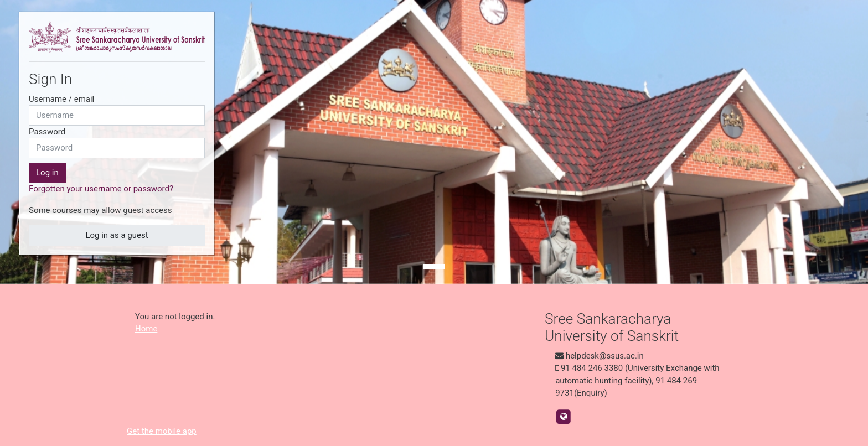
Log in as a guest (117, 235)
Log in (47, 173)
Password (47, 132)
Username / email (61, 99)
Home (146, 329)
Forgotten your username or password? (101, 189)
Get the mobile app (162, 431)
